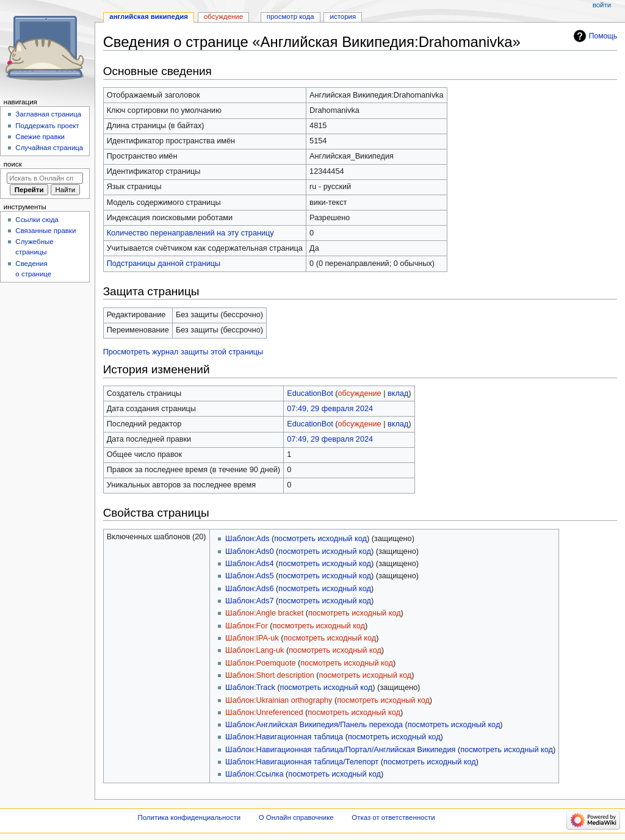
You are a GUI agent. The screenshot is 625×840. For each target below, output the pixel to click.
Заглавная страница (48, 114)
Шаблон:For (247, 626)
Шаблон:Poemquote (260, 663)
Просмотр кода (291, 16)
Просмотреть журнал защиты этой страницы (183, 352)
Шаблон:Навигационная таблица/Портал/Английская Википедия (340, 750)
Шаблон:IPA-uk (252, 638)
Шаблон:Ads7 (249, 601)
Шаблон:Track (250, 687)
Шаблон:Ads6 (249, 589)
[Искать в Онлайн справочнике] (45, 178)
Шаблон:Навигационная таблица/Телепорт (302, 762)
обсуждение (360, 393)
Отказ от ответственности (393, 817)
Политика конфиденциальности (190, 817)
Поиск (13, 164)
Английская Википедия (149, 16)
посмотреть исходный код (320, 539)
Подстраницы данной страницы (164, 264)
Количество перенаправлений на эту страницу (190, 233)
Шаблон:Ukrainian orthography (279, 700)
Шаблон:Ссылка (254, 774)
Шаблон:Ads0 (249, 551)
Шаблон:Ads (247, 539)
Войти (602, 5)
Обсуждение (223, 16)
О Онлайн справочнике (296, 817)
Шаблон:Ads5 (249, 576)
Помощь (603, 36)
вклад (398, 393)
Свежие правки (40, 137)
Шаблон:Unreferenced (264, 713)
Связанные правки (45, 231)
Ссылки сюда (37, 220)
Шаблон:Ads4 (249, 564)
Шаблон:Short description (270, 675)
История (343, 16)
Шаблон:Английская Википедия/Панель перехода (314, 725)
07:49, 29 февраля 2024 (330, 409)
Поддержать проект (47, 126)
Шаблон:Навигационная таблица (284, 737)
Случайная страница (49, 148)
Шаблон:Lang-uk (255, 650)
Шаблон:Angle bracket (264, 613)
